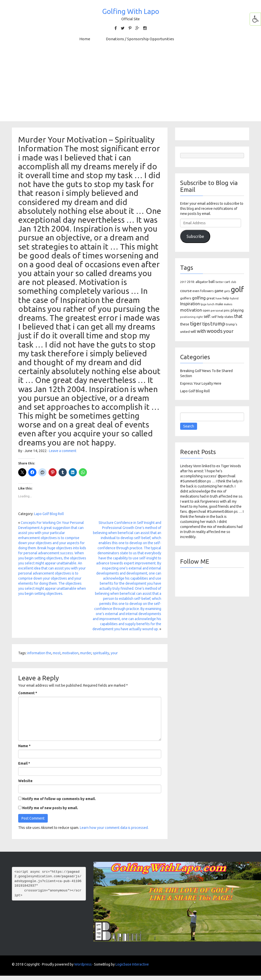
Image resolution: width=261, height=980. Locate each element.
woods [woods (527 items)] (215, 331)
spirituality (101, 653)
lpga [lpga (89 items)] (204, 304)
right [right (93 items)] (200, 317)
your (114, 653)
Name (24, 746)
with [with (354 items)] (201, 331)
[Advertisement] (131, 86)
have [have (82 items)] (219, 298)
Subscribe (195, 236)
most (57, 653)
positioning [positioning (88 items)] (188, 317)
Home (85, 39)
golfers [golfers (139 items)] (186, 298)
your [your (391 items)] (228, 331)
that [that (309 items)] (238, 316)
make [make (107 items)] (219, 304)
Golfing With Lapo (131, 11)
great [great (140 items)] (211, 298)
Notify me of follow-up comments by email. (59, 799)
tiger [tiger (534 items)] (196, 323)
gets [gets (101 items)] (227, 291)
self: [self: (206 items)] (207, 316)
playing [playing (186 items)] (237, 310)
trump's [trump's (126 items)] (232, 324)
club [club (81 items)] (233, 282)
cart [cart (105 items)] (227, 282)
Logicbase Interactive (132, 964)
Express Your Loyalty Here (201, 383)
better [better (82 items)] (220, 282)
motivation (70, 653)
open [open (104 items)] (206, 310)
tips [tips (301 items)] (206, 324)
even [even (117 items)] (196, 291)
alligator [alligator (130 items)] (202, 282)
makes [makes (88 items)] (228, 304)
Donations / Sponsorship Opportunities (140, 39)
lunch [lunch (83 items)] (211, 304)
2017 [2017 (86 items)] (183, 282)
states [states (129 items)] (229, 317)
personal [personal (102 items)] (217, 310)
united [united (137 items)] (185, 332)
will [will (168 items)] (193, 331)
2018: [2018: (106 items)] (191, 282)
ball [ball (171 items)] (212, 282)
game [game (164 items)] (219, 291)
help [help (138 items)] (226, 298)
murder (86, 653)
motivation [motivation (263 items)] (191, 310)
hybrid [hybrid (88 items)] (234, 298)
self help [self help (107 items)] (218, 317)
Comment (28, 693)
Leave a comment (63, 451)
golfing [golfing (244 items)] (199, 298)
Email (24, 763)
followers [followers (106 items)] (207, 291)
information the (39, 653)
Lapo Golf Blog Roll (49, 514)
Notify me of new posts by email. (50, 808)
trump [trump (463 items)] (218, 324)
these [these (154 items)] (185, 324)
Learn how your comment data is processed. (114, 828)
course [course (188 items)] (186, 291)
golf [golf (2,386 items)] (237, 289)
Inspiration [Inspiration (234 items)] (190, 304)
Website (25, 781)
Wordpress (83, 964)
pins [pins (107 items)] (227, 310)
